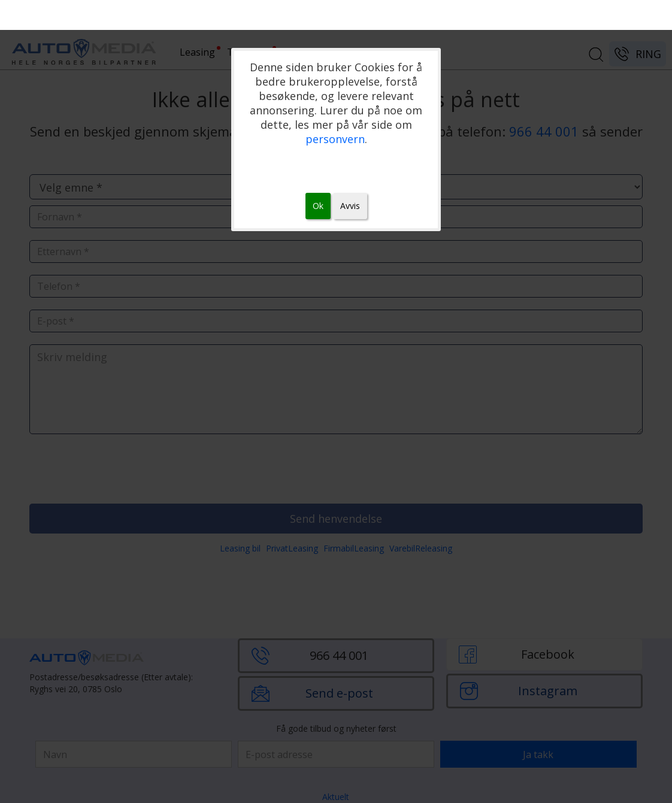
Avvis (350, 206)
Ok (318, 206)
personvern (335, 139)
